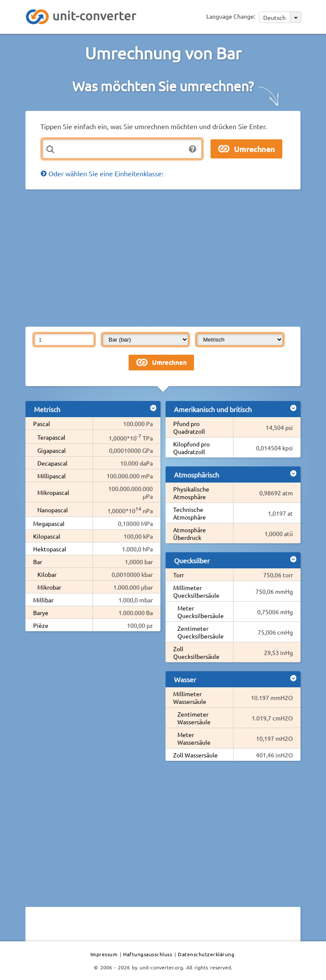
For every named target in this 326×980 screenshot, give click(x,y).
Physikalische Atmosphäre (191, 493)
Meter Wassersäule (194, 738)
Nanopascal (53, 510)
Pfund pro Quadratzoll (189, 427)
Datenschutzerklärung (206, 954)
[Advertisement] (176, 257)
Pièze (41, 625)
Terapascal (51, 437)
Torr (178, 575)
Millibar (43, 600)
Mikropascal (53, 492)
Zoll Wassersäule (195, 755)
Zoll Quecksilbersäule (196, 652)
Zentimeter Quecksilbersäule (201, 632)
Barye (41, 613)
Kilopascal (47, 536)
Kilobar (47, 574)
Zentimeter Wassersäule (194, 718)
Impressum (104, 954)
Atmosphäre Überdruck (190, 534)
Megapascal (49, 523)
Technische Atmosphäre (190, 513)
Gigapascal (52, 450)
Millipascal (52, 476)
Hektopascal (50, 549)
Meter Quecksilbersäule (201, 612)
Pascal (42, 424)
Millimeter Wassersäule (190, 698)
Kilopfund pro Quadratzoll (191, 448)
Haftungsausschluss (148, 954)
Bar (38, 562)
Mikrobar (49, 587)
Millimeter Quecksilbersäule (196, 591)
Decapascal (52, 463)
